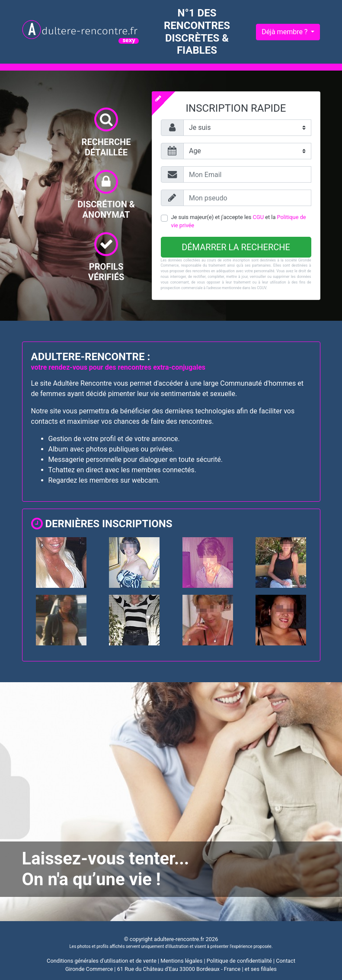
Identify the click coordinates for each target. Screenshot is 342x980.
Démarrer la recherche (236, 247)
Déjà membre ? (285, 32)
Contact (286, 961)
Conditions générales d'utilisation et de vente (102, 961)
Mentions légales (181, 961)
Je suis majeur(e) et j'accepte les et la (239, 221)
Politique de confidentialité (239, 961)
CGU (258, 217)
